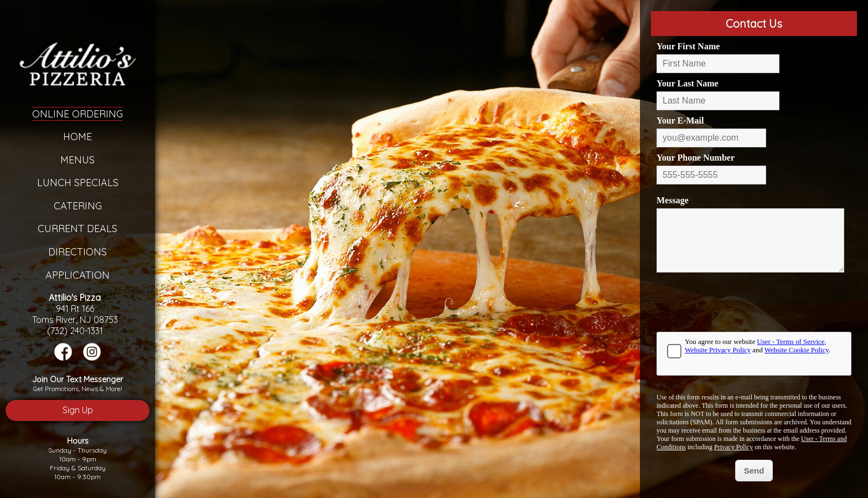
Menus (77, 160)
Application (77, 275)
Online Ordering (77, 114)
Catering (78, 206)
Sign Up (78, 410)
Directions (77, 252)
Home (77, 137)
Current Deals (77, 229)
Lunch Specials (78, 183)
